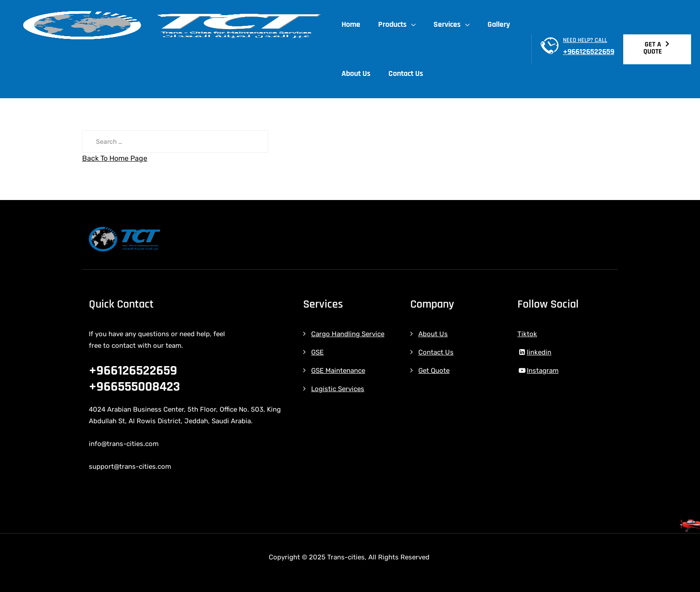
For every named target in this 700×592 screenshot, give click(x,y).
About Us (358, 73)
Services (449, 24)
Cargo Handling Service (348, 334)
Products (395, 24)
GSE (317, 352)
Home (353, 24)
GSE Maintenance (338, 371)
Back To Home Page (115, 158)
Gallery (501, 24)
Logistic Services (338, 389)
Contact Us (408, 73)
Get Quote (434, 371)
